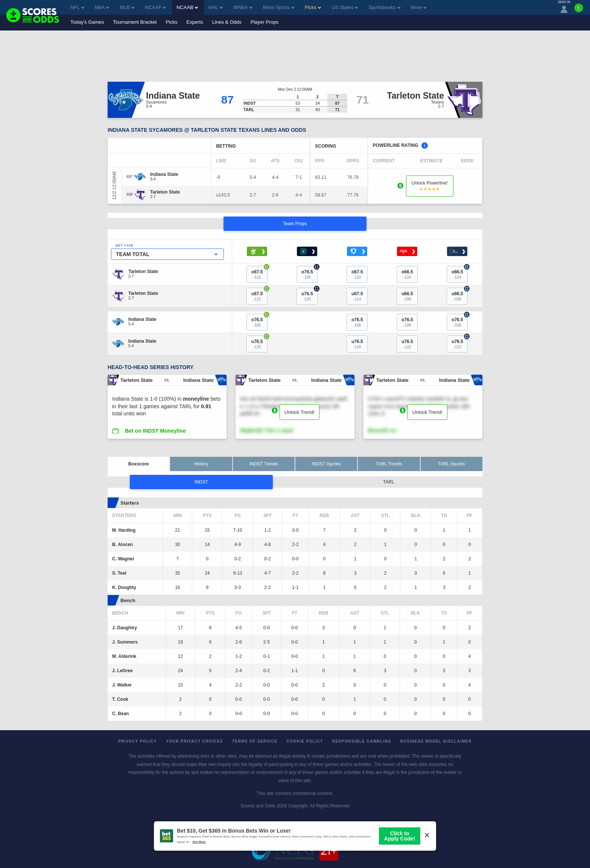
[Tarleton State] (165, 192)
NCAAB (187, 7)
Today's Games (87, 22)
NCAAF (155, 7)
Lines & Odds (227, 22)
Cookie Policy (305, 741)
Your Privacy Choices (195, 741)
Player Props (265, 22)
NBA (102, 7)
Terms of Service (255, 741)
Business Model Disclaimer (436, 741)
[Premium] (579, 11)
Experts (195, 22)
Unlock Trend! (300, 412)
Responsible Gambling (362, 741)
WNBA (243, 7)
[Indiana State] (164, 174)
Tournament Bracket (135, 22)
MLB (127, 7)
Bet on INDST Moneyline (155, 431)
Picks (172, 22)
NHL (216, 7)
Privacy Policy (138, 741)
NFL (77, 7)
